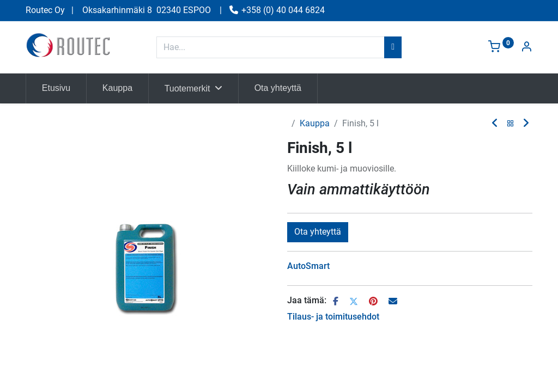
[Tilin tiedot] (526, 48)
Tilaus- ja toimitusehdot (333, 342)
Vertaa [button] (307, 232)
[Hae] (393, 47)
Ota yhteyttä (318, 257)
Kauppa (315, 123)
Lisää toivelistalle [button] (376, 232)
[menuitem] (56, 88)
